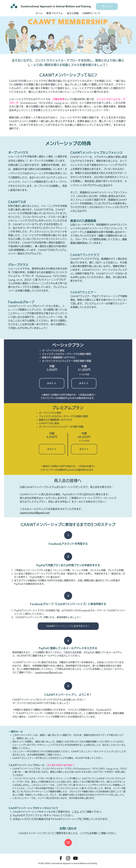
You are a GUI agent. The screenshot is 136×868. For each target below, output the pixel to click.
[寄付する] (107, 6)
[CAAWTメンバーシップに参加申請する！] (68, 626)
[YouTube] (75, 858)
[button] (55, 13)
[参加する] (52, 383)
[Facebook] (61, 858)
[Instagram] (68, 858)
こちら (79, 211)
